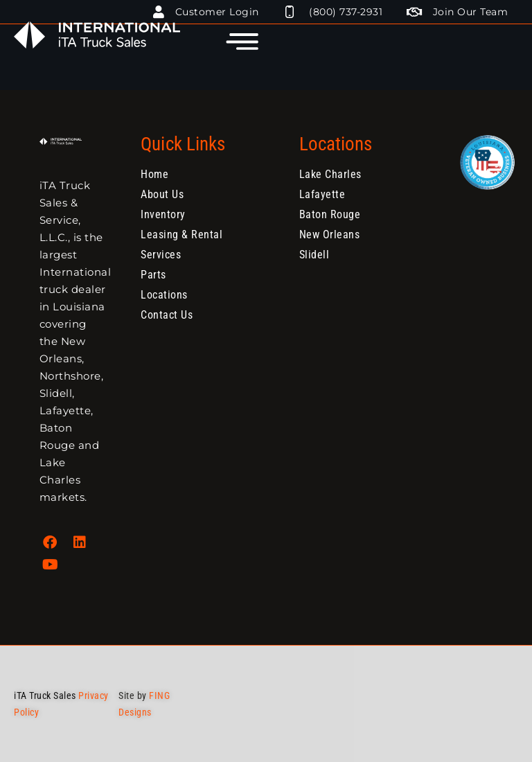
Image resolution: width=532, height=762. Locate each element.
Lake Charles (330, 174)
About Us (162, 194)
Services (161, 255)
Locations (164, 295)
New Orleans (330, 234)
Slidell (314, 255)
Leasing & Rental (181, 234)
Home (154, 174)
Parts (153, 275)
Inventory (163, 214)
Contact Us (167, 315)
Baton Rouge (330, 214)
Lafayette (322, 194)
